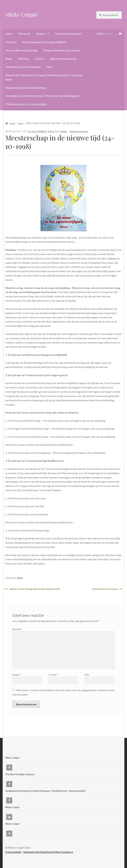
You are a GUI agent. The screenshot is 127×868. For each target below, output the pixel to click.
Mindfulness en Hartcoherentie (23, 67)
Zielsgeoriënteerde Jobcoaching (61, 50)
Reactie (17, 629)
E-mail (53, 675)
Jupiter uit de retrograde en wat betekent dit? (35, 589)
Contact (39, 59)
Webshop (23, 59)
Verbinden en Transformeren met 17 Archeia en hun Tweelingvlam (42, 96)
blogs (21, 123)
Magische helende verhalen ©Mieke (26, 88)
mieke (63, 131)
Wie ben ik (24, 34)
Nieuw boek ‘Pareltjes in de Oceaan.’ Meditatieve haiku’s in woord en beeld (44, 77)
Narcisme (11, 42)
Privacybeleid (13, 852)
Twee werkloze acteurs (105, 589)
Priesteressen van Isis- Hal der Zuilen (26, 104)
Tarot (49, 67)
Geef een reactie (79, 131)
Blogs (9, 59)
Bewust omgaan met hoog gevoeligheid (44, 42)
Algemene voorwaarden (63, 59)
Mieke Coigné (22, 14)
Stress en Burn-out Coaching (21, 50)
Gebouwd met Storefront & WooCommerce (48, 852)
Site (87, 675)
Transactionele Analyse (68, 34)
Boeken (40, 34)
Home (9, 34)
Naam (17, 675)
